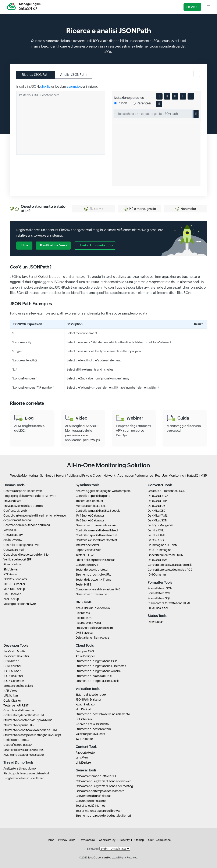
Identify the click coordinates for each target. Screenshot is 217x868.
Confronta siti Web (15, 511)
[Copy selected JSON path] (196, 114)
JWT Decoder (84, 739)
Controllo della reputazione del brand (27, 525)
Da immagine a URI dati (162, 545)
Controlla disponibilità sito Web (23, 491)
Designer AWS (85, 651)
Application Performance (135, 475)
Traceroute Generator (89, 501)
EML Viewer (11, 569)
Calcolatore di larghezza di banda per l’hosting (104, 786)
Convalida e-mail (14, 550)
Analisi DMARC (13, 540)
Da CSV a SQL (156, 540)
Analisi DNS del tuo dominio (93, 608)
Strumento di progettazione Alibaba (98, 671)
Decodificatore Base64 (18, 745)
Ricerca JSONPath (36, 75)
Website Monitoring (24, 475)
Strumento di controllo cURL (93, 574)
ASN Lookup (11, 599)
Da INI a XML (156, 530)
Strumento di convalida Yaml (93, 729)
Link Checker (84, 719)
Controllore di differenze (19, 710)
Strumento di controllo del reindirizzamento (103, 714)
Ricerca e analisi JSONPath (92, 724)
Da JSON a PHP (157, 501)
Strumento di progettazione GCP (96, 661)
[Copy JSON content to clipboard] (191, 96)
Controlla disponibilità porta (93, 496)
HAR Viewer (11, 691)
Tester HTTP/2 (85, 555)
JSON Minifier (12, 671)
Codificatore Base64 (16, 740)
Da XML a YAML (157, 515)
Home (50, 840)
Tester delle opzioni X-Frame (93, 580)
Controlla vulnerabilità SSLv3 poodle (98, 511)
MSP (204, 475)
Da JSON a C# (156, 506)
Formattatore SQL (159, 598)
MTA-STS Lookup (14, 589)
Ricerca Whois (12, 564)
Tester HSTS (83, 584)
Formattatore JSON (160, 588)
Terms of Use (87, 840)
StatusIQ (192, 475)
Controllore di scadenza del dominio (26, 555)
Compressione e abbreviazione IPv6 (98, 589)
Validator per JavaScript (90, 734)
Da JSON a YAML (158, 560)
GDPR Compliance (159, 840)
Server (60, 475)
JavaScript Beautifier (16, 656)
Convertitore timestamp (91, 801)
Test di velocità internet (90, 806)
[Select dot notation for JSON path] (115, 103)
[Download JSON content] (159, 104)
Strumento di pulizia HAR (19, 725)
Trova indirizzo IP (14, 501)
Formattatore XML (159, 593)
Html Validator (85, 709)
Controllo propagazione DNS (21, 545)
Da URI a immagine (159, 550)
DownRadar (155, 622)
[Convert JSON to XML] (175, 96)
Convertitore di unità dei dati (93, 796)
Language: (93, 849)
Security (124, 840)
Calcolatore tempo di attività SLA (96, 776)
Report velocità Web (89, 550)
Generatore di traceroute (91, 594)
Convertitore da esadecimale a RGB (170, 570)
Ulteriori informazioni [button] (93, 245)
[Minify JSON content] (183, 96)
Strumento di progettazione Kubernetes (101, 666)
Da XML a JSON (157, 520)
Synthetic (47, 475)
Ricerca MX (83, 613)
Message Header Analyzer (20, 604)
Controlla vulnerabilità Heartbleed (97, 530)
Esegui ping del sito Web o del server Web (30, 496)
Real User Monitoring (170, 475)
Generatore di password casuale (96, 525)
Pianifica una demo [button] (53, 245)
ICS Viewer (10, 574)
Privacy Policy (67, 840)
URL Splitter (11, 695)
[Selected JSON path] (153, 114)
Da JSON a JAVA (158, 496)
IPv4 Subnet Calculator (90, 515)
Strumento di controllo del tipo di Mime (28, 720)
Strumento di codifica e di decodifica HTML (31, 730)
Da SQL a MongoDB (160, 525)
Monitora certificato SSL (91, 506)
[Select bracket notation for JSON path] (134, 103)
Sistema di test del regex (91, 695)
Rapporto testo (85, 753)
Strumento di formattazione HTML (169, 603)
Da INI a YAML (156, 535)
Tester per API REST (16, 705)
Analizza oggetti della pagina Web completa (103, 491)
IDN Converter (157, 574)
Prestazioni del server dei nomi (95, 628)
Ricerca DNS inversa (88, 623)
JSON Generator (14, 681)
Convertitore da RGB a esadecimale (170, 565)
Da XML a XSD (157, 511)
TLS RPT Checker (14, 584)
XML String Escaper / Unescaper (24, 755)
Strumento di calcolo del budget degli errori (103, 816)
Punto (122, 103)
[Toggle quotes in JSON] (167, 96)
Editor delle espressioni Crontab (96, 560)
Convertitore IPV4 (87, 565)
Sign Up (192, 7)
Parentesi (144, 103)
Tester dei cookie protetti (92, 570)
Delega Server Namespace (93, 638)
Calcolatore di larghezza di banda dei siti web (104, 781)
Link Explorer (84, 763)
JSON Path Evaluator (88, 699)
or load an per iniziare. (74, 86)
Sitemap (139, 840)
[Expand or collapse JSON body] (159, 96)
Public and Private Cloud (84, 475)
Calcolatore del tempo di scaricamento (100, 791)
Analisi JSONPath (73, 75)
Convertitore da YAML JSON (165, 555)
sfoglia (45, 86)
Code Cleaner (12, 701)
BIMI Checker (12, 594)
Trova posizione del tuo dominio (23, 506)
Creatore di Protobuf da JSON (166, 491)
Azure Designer (85, 656)
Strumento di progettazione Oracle (98, 681)
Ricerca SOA (84, 618)
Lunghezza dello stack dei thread (24, 778)
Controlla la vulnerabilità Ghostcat (96, 540)
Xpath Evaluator (86, 704)
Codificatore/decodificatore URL (24, 715)
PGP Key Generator (15, 579)
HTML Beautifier (158, 608)
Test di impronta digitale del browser (99, 811)
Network (109, 475)
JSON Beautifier (13, 676)
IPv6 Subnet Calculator (90, 520)
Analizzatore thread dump (19, 768)
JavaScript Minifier (15, 651)
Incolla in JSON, (28, 86)
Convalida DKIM (13, 535)
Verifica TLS (11, 530)
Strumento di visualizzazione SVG (24, 750)
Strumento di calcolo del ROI (94, 676)
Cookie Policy (107, 840)
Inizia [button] (24, 245)
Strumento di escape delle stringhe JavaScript (32, 735)
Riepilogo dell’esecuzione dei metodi (26, 773)
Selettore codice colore (18, 686)
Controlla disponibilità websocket (97, 535)
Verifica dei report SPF (17, 559)
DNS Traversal (84, 633)
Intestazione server (87, 545)
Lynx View (82, 757)
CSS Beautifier (12, 666)
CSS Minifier (11, 661)
